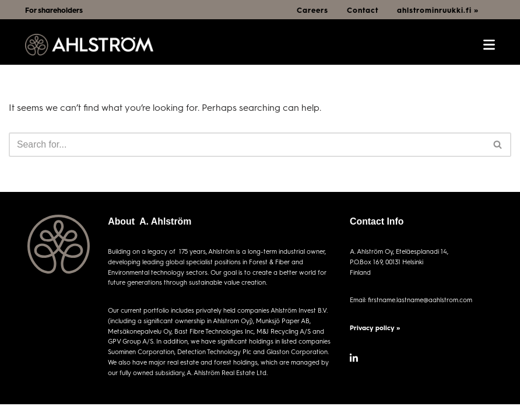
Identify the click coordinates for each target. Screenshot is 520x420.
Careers (312, 10)
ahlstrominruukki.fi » (438, 10)
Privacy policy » (375, 328)
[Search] (247, 145)
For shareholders (54, 10)
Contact (363, 10)
